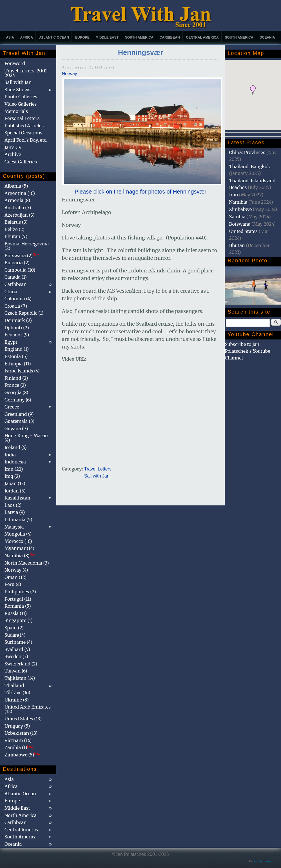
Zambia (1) (19, 747)
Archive (13, 154)
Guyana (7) (16, 429)
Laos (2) (13, 505)
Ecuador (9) (17, 335)
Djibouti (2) (17, 328)
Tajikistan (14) (20, 678)
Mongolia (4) (18, 534)
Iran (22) (14, 469)
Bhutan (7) (16, 236)
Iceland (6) (16, 447)
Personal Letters (22, 118)
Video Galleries (21, 104)
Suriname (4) (18, 642)
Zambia (237, 217)
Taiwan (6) (16, 671)
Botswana (240, 224)
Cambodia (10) (20, 270)
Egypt (11, 342)
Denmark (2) (18, 320)
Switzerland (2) (21, 664)
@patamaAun (263, 861)
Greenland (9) (19, 414)
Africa (27, 37)
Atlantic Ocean (54, 37)
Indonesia (15, 462)
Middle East (107, 37)
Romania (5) (18, 606)
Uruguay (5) (17, 726)
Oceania (267, 37)
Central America (202, 37)
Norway (70, 74)
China (11, 292)
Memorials (16, 111)
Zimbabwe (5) (22, 755)
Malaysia (14, 527)
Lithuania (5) (18, 520)
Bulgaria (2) (17, 263)
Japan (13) (15, 483)
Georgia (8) (16, 392)
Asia (10, 37)
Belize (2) (15, 229)
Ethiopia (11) (18, 364)
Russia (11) (16, 613)
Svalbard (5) (17, 649)
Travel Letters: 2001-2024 (27, 73)
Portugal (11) (18, 599)
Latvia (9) (15, 512)
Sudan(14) (15, 635)
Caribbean (170, 37)
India (10, 455)
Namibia (238, 202)
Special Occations (23, 133)
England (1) (17, 349)
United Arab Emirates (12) (28, 709)
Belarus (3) (16, 222)
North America (139, 37)
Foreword (15, 63)
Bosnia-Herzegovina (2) (27, 246)
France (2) (15, 385)
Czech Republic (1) (24, 313)
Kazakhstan (17, 498)
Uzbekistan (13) (21, 733)
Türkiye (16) (17, 692)
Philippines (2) (20, 592)
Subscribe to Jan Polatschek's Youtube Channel (247, 351)
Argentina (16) (20, 193)
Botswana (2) (22, 256)
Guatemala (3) (19, 421)
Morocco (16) (18, 541)
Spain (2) (14, 628)
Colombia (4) (18, 299)
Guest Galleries (21, 162)
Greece (12, 407)
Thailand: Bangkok (249, 167)
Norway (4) (16, 570)
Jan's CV (13, 147)
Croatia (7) (16, 306)
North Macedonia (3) (27, 563)
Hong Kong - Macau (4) (26, 438)
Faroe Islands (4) (22, 371)
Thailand (14, 685)
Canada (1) (16, 277)
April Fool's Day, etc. (26, 140)
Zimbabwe (240, 209)
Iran (233, 195)
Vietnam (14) (18, 740)
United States (243, 231)
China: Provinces (247, 152)
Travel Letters (98, 469)
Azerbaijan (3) (20, 215)
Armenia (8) (17, 200)
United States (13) (23, 719)
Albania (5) (16, 186)
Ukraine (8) (17, 700)
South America (239, 37)
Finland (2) (16, 378)
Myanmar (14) (19, 548)
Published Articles (24, 126)
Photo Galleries (21, 97)
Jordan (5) (15, 491)
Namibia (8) (20, 556)
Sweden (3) (16, 656)
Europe (82, 37)
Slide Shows (17, 90)
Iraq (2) (12, 476)
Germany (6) (18, 400)
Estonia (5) (16, 356)
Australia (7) (18, 208)
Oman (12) (15, 577)
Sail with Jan (97, 476)
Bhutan (237, 245)
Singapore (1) (19, 620)
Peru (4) (13, 584)
